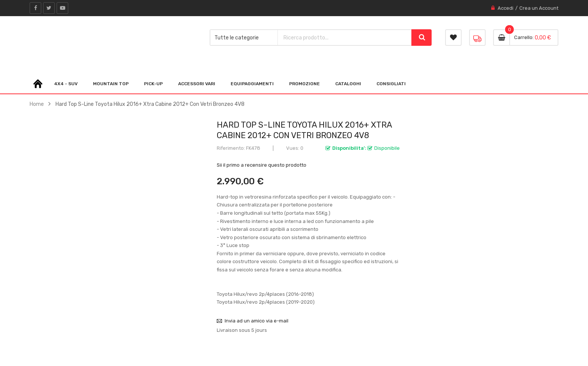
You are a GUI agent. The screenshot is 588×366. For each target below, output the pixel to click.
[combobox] (345, 38)
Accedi (505, 8)
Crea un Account (539, 8)
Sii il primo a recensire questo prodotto (262, 165)
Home (37, 104)
